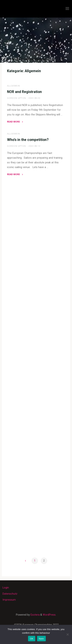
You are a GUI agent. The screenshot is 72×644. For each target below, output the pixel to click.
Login (6, 588)
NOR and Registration (24, 92)
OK (32, 639)
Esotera (35, 615)
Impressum (9, 600)
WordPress (49, 615)
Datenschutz (10, 594)
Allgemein (13, 86)
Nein (41, 639)
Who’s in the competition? (28, 140)
